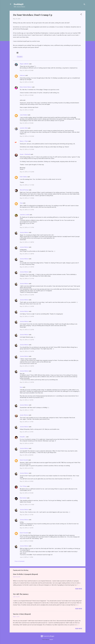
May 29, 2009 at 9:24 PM (27, 481)
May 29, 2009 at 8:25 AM (27, 70)
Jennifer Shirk (24, 128)
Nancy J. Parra (24, 141)
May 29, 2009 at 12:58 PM (27, 366)
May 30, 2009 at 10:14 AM (27, 505)
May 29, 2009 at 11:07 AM (27, 185)
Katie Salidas (23, 177)
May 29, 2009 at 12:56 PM (27, 340)
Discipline (20, 57)
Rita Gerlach (23, 498)
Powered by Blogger (47, 636)
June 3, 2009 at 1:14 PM (26, 557)
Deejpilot (51, 640)
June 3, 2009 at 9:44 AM (26, 541)
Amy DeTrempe (24, 190)
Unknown (22, 75)
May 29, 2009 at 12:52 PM (27, 295)
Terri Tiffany (23, 486)
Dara (21, 387)
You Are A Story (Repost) (22, 614)
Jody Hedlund (24, 115)
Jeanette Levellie (25, 215)
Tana (21, 203)
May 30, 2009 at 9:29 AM (27, 493)
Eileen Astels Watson (26, 87)
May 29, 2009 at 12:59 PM (27, 382)
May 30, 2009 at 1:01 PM (27, 515)
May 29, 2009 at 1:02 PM (27, 400)
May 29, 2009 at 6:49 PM (27, 443)
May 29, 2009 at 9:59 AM (27, 123)
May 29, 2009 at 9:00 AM (27, 82)
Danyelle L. (23, 437)
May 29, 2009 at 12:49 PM (27, 267)
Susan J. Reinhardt (25, 154)
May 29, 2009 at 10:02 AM (27, 136)
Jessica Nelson (24, 232)
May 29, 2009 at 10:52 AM (27, 172)
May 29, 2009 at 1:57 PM (27, 422)
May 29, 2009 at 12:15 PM (27, 227)
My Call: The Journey (21, 594)
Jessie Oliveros (24, 415)
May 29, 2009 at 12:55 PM (27, 330)
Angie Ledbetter (24, 64)
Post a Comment (20, 561)
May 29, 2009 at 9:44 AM (27, 110)
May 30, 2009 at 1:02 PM (27, 528)
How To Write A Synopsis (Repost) (25, 574)
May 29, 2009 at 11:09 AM (27, 198)
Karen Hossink (24, 460)
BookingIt (19, 4)
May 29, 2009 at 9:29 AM (27, 95)
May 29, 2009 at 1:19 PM (27, 410)
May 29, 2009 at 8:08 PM (27, 455)
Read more (79, 589)
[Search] (84, 5)
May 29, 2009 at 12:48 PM (27, 242)
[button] (81, 15)
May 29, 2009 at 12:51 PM (27, 279)
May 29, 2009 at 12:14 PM (27, 210)
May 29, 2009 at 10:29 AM (27, 149)
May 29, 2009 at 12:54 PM (27, 306)
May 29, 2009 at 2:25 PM (27, 432)
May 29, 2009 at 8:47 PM (27, 468)
